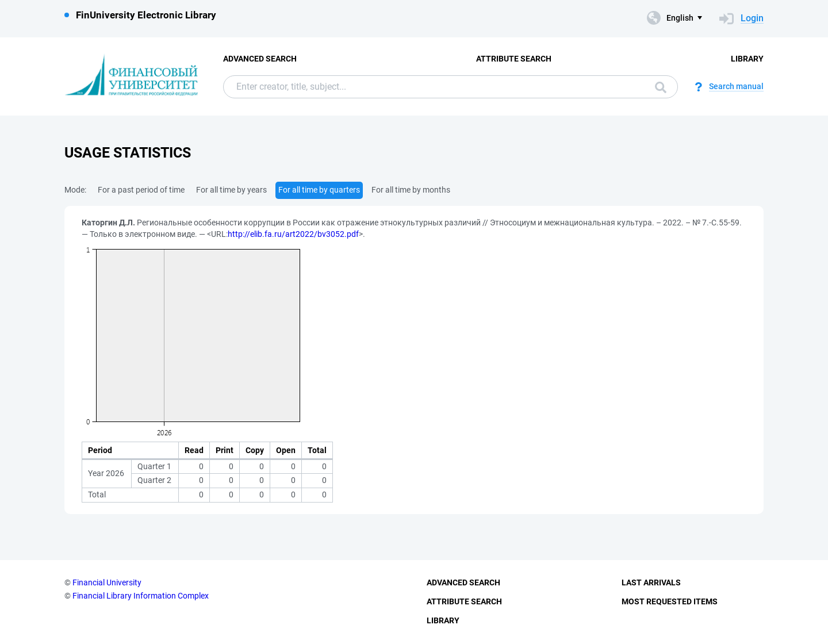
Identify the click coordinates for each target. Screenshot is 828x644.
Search (661, 87)
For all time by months (411, 190)
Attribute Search (514, 59)
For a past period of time (141, 190)
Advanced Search (260, 59)
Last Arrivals (651, 582)
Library (747, 59)
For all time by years (231, 190)
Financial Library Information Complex (141, 596)
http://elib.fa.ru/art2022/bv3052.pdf (293, 234)
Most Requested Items (670, 601)
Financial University (107, 582)
